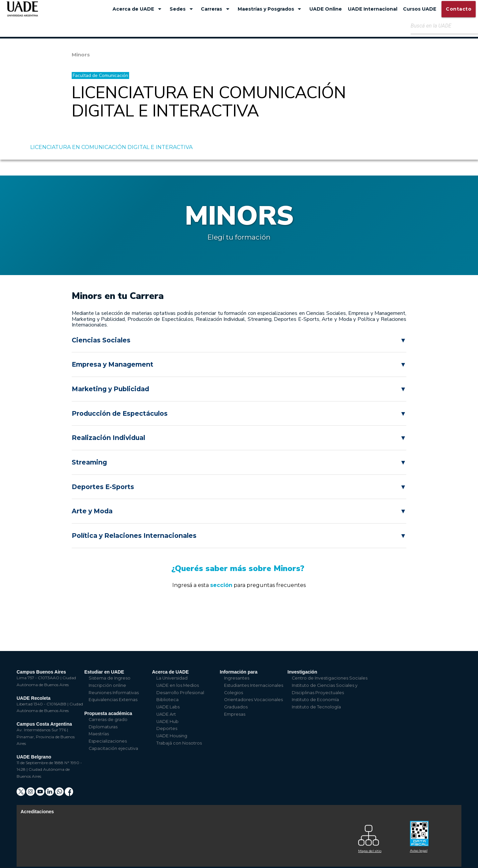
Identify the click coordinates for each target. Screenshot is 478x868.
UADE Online (326, 9)
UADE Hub (167, 722)
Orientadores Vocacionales (253, 700)
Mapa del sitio (370, 851)
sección (221, 585)
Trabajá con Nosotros (179, 743)
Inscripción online (107, 685)
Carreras (216, 9)
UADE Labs (168, 707)
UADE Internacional (373, 9)
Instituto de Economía (315, 700)
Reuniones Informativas (114, 693)
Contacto (459, 9)
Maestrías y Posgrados (271, 9)
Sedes (182, 9)
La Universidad (172, 678)
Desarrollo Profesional (180, 693)
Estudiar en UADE (104, 672)
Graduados (236, 707)
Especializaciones (108, 741)
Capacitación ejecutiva (113, 748)
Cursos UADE (420, 9)
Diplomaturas (103, 727)
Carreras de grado (108, 720)
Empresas (235, 714)
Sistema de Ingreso (110, 678)
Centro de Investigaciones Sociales (330, 678)
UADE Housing (172, 736)
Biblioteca (167, 700)
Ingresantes (237, 678)
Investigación (302, 672)
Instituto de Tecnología (316, 707)
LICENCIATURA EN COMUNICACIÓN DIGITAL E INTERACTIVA (111, 147)
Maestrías (99, 734)
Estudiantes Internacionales (254, 685)
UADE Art (166, 714)
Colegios (234, 693)
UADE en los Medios (178, 685)
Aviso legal (419, 851)
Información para (239, 672)
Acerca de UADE (138, 9)
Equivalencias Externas (113, 700)
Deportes (167, 728)
